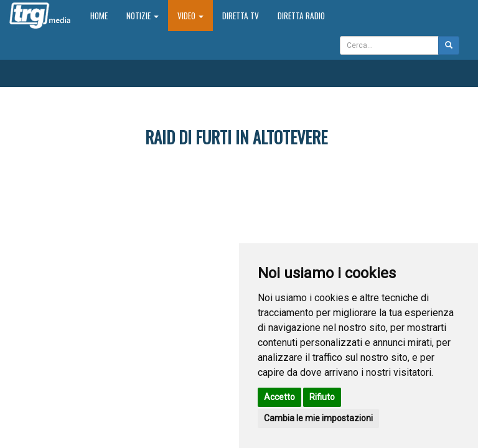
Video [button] (190, 16)
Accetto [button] (279, 397)
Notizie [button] (143, 16)
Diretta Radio (301, 16)
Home (104, 15)
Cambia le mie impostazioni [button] (318, 418)
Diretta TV (241, 16)
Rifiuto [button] (322, 397)
